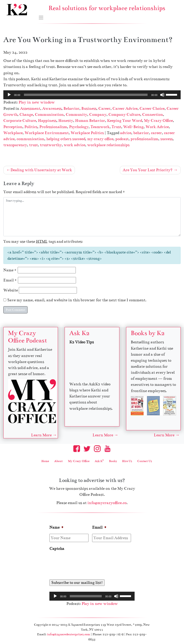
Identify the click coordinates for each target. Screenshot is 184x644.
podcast (122, 139)
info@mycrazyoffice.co (107, 503)
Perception (13, 127)
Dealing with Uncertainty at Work (41, 170)
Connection (153, 115)
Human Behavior (90, 121)
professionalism (144, 139)
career (156, 133)
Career (104, 109)
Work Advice (157, 127)
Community (76, 115)
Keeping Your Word (125, 121)
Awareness (52, 109)
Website (11, 290)
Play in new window (37, 102)
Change (26, 115)
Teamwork (100, 127)
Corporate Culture (20, 121)
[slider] (86, 95)
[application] (92, 95)
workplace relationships (108, 145)
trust (33, 145)
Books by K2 (148, 333)
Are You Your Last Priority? (148, 170)
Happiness (47, 121)
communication (30, 139)
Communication (49, 115)
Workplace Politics (87, 133)
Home (45, 461)
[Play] (9, 95)
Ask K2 (79, 333)
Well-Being (133, 127)
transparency (15, 145)
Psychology (79, 127)
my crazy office (100, 139)
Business (89, 109)
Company (98, 115)
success (166, 139)
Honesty (66, 121)
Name (10, 270)
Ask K (99, 461)
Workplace (13, 133)
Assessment (30, 109)
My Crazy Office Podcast (27, 337)
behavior (141, 133)
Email (10, 280)
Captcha (57, 549)
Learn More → (44, 435)
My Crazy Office (158, 121)
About (58, 461)
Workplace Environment (47, 133)
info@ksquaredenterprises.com (69, 634)
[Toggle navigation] (41, 18)
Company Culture (124, 115)
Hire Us (127, 461)
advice (126, 133)
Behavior (71, 109)
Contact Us (145, 461)
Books (113, 461)
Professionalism (53, 127)
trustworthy (51, 145)
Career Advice (125, 109)
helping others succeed (66, 139)
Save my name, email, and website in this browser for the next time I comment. (77, 300)
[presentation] (83, 564)
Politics (31, 127)
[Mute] (162, 95)
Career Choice (152, 109)
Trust (116, 127)
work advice (74, 145)
